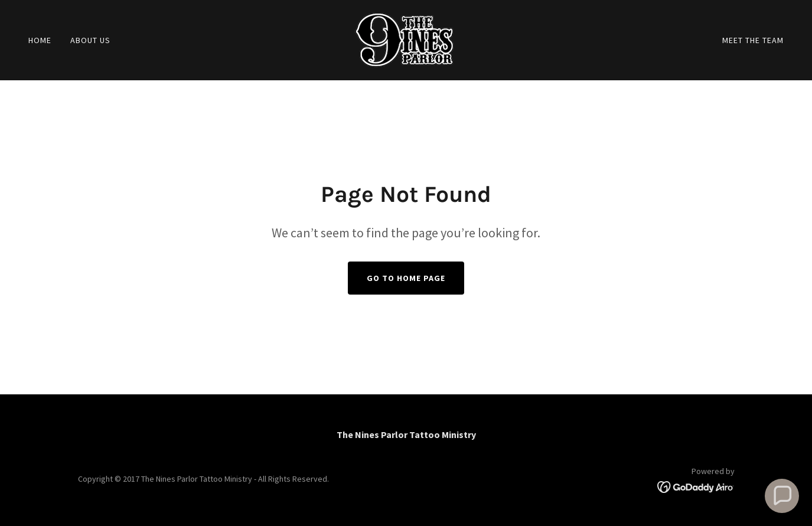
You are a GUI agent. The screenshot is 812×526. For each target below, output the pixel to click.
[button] (782, 496)
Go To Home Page (406, 278)
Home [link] (40, 40)
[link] (406, 39)
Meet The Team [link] (753, 40)
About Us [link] (90, 40)
